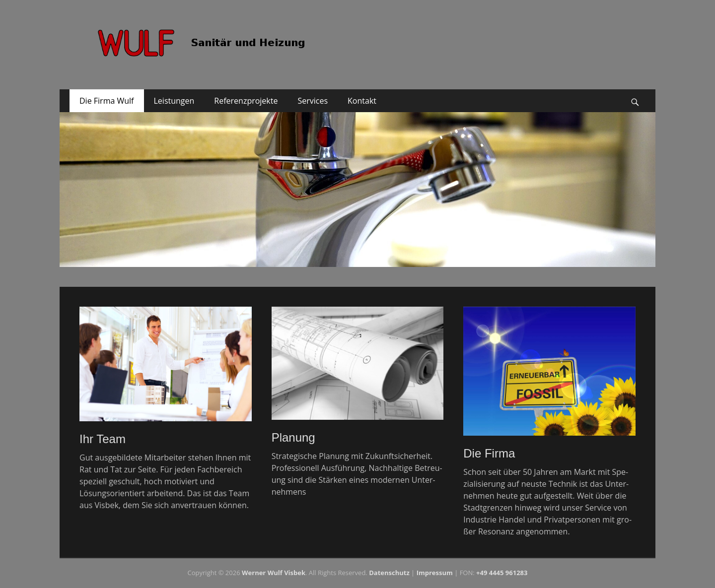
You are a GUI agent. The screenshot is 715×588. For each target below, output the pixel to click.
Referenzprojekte (246, 101)
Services (313, 101)
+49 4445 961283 (502, 573)
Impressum (435, 573)
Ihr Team (103, 439)
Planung (293, 437)
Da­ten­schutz (389, 573)
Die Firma (489, 453)
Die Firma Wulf (107, 101)
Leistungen (174, 101)
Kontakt (362, 101)
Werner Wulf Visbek (274, 573)
